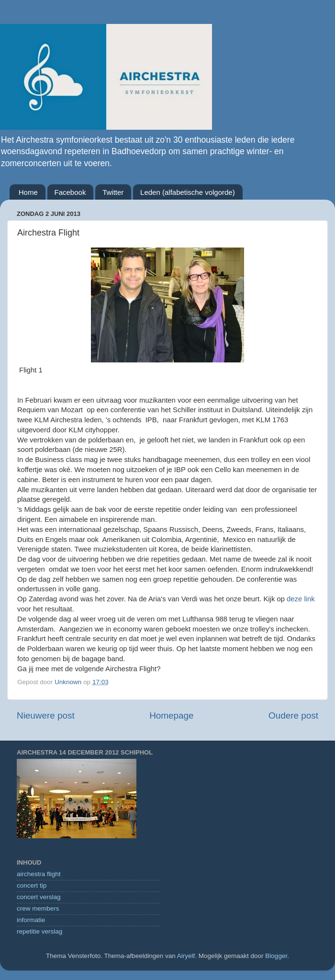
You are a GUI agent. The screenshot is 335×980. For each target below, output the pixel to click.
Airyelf (186, 956)
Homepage (171, 715)
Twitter (113, 192)
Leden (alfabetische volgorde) (188, 192)
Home (28, 192)
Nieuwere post (46, 715)
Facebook (70, 192)
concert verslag (39, 897)
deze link (301, 599)
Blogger (276, 956)
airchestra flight (39, 874)
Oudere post (293, 715)
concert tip (32, 885)
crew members (38, 908)
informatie (31, 920)
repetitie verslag (39, 931)
